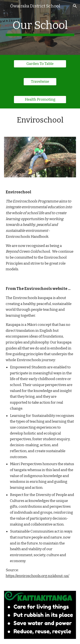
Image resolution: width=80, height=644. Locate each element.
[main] (40, 27)
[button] (5, 6)
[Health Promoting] (40, 100)
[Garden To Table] (40, 64)
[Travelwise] (40, 82)
